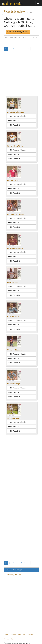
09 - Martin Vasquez (14, 384)
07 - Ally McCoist (13, 316)
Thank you (22, 635)
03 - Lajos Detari (13, 180)
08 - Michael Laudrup (15, 350)
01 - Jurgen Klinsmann (15, 112)
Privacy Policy (9, 639)
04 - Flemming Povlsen (15, 214)
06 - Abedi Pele (12, 282)
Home (6, 635)
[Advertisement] (21, 75)
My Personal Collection (17, 116)
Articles (13, 635)
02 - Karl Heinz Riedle (15, 146)
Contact (30, 635)
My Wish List (14, 121)
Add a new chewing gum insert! (18, 32)
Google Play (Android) (13, 575)
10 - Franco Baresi (14, 418)
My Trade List (14, 125)
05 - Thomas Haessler (15, 248)
